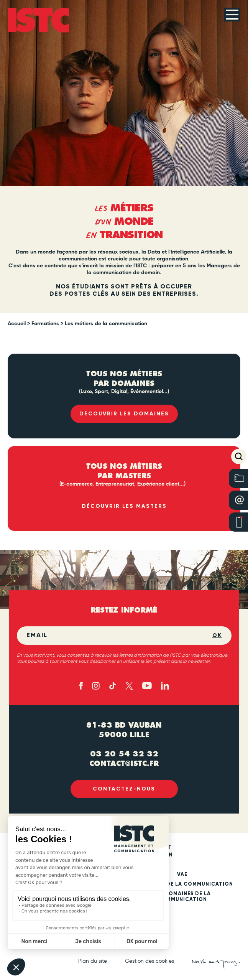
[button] (239, 456)
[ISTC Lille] (38, 20)
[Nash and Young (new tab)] (216, 964)
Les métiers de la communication (182, 884)
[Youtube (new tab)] (147, 686)
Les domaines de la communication (182, 897)
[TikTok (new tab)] (113, 686)
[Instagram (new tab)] (96, 686)
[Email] (119, 636)
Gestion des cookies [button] (149, 961)
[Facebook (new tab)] (81, 686)
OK (217, 635)
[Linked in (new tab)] (165, 686)
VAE (182, 875)
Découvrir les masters (124, 506)
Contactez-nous (124, 789)
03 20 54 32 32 (124, 754)
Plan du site (93, 961)
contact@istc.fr (124, 763)
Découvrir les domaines (124, 414)
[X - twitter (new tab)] (129, 686)
